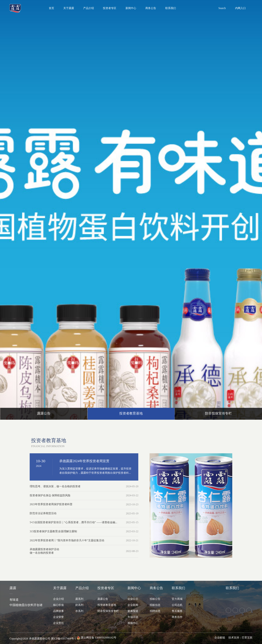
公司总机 (177, 605)
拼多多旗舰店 (242, 599)
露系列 (79, 599)
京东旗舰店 (235, 599)
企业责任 (58, 623)
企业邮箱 (220, 638)
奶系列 (79, 605)
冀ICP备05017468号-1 (63, 639)
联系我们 (171, 8)
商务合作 (177, 617)
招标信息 (155, 605)
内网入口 (240, 8)
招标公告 (155, 599)
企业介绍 (58, 599)
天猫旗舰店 (228, 599)
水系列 (79, 611)
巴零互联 (247, 638)
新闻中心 (131, 8)
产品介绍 (89, 8)
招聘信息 (155, 611)
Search (222, 8)
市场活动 (133, 617)
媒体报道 (133, 611)
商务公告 (151, 8)
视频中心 (133, 623)
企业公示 (133, 599)
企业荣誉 (58, 617)
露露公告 (103, 599)
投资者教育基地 (107, 605)
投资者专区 (110, 8)
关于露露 (69, 8)
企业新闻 (133, 605)
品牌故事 (58, 611)
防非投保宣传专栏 (108, 611)
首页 (51, 8)
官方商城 (177, 599)
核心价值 (58, 605)
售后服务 (177, 611)
